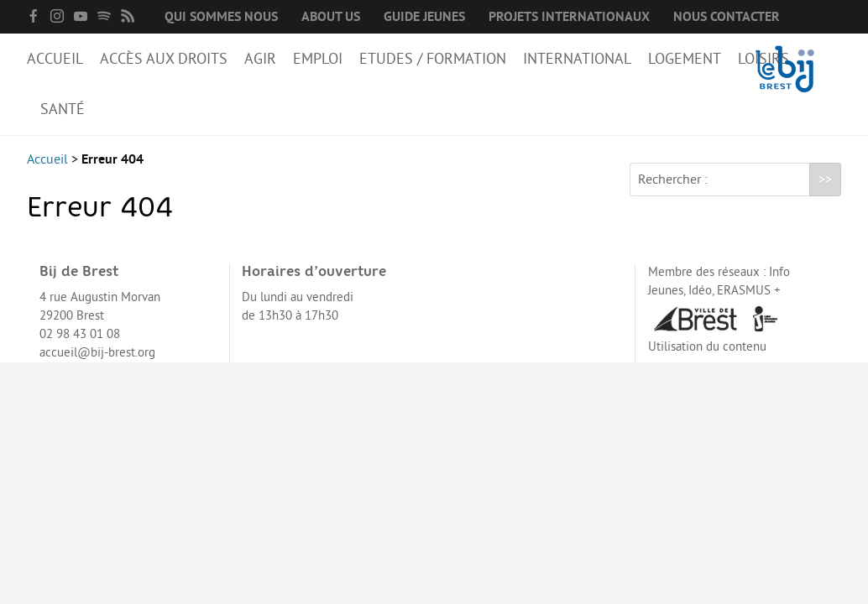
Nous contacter (727, 17)
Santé (63, 109)
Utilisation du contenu (707, 347)
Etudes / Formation (433, 59)
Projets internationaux (569, 17)
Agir (260, 59)
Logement (685, 59)
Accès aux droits (164, 59)
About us (331, 17)
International (577, 59)
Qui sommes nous (221, 17)
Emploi (318, 59)
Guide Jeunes (424, 17)
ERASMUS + (749, 291)
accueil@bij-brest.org (97, 353)
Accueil (55, 59)
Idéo (700, 291)
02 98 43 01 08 (80, 334)
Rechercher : (673, 180)
